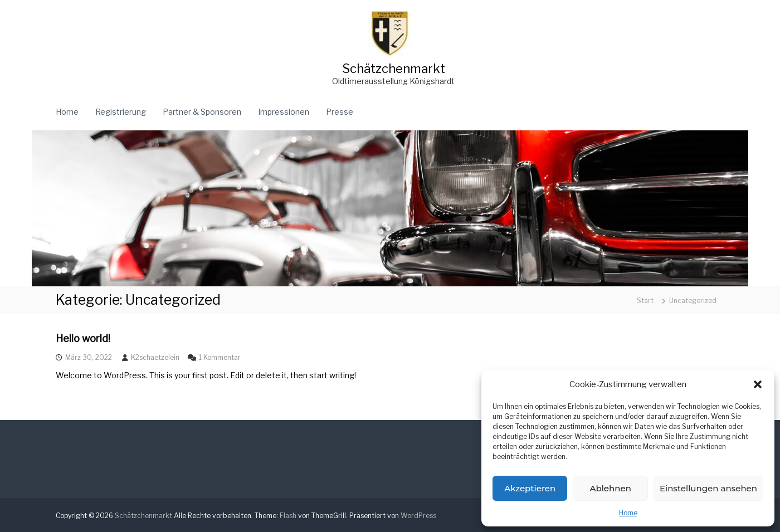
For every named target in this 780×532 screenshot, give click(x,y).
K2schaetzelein (155, 357)
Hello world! (83, 338)
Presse (340, 112)
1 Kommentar (220, 357)
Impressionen (284, 112)
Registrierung (121, 112)
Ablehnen (610, 488)
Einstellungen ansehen (708, 488)
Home (628, 513)
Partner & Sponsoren (202, 112)
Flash (288, 516)
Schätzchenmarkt (394, 69)
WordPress (418, 516)
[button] (758, 384)
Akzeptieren (530, 488)
